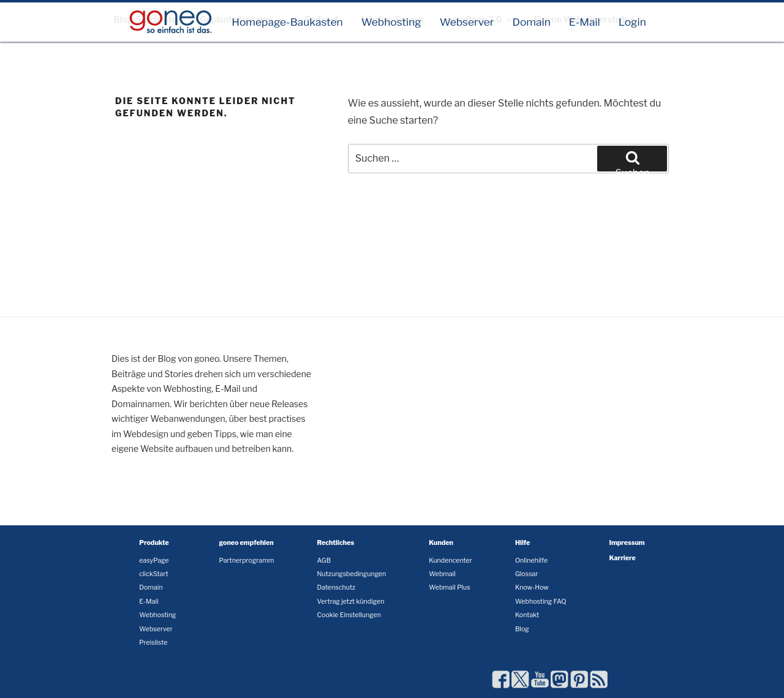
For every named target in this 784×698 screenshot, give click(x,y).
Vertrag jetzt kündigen (350, 602)
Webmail (442, 574)
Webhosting (391, 22)
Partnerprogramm (247, 561)
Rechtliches (335, 543)
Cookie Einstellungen (349, 615)
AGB (324, 561)
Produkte (154, 543)
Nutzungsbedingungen (351, 574)
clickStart (153, 574)
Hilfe (522, 543)
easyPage (154, 561)
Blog (522, 629)
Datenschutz (336, 587)
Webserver (467, 22)
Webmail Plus (449, 587)
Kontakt (527, 615)
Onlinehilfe (531, 561)
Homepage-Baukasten (287, 22)
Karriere (623, 558)
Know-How (532, 587)
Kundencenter (450, 561)
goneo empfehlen (247, 543)
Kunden (441, 543)
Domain (531, 22)
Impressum (627, 543)
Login (632, 22)
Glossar (527, 574)
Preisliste (153, 643)
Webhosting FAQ (541, 602)
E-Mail (585, 22)
